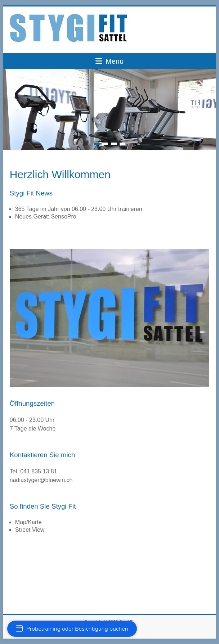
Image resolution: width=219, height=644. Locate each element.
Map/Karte (28, 522)
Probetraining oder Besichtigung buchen (72, 629)
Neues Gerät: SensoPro (46, 217)
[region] (109, 318)
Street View (30, 530)
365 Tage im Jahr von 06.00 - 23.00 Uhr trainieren (79, 209)
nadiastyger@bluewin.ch (41, 480)
